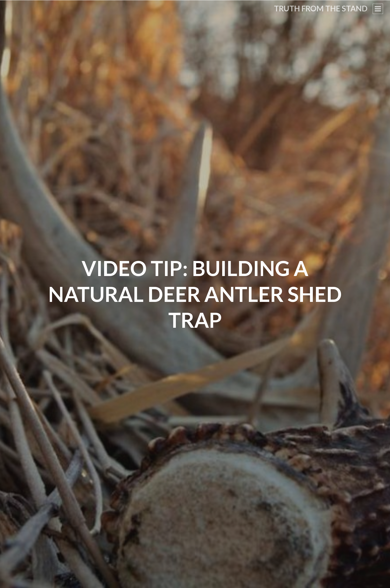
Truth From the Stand (321, 8)
